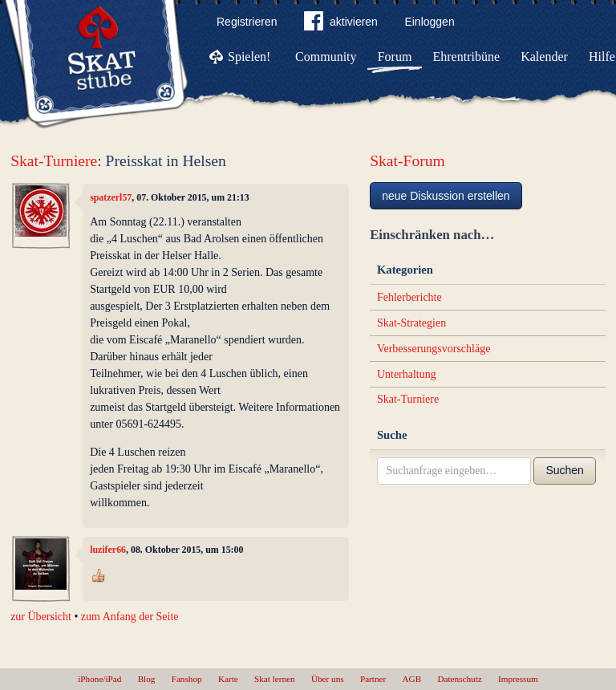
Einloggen (429, 22)
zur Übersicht (41, 617)
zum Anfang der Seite (130, 617)
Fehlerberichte (409, 297)
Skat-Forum (407, 161)
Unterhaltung (407, 374)
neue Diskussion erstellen (446, 196)
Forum (395, 57)
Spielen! (249, 57)
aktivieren (341, 24)
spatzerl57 (111, 197)
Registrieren (247, 22)
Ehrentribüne (467, 57)
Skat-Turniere (54, 161)
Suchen (564, 470)
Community (326, 57)
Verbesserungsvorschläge (434, 349)
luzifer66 (108, 550)
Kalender (544, 57)
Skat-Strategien (411, 323)
